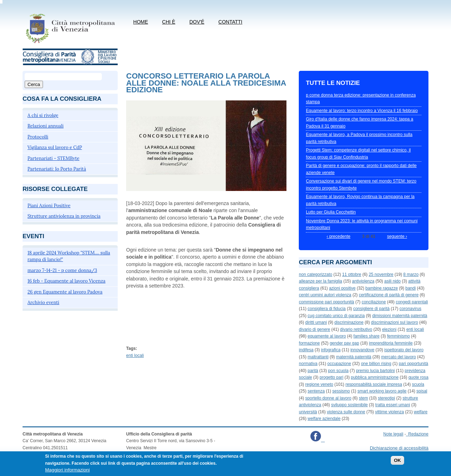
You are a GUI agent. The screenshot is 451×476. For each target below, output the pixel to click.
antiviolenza (363, 281)
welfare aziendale (324, 419)
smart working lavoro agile (382, 391)
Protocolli (38, 137)
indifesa (306, 350)
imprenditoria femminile (391, 343)
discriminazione (349, 322)
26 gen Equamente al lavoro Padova (65, 292)
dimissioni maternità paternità (400, 316)
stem (363, 398)
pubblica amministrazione (375, 377)
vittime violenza (389, 412)
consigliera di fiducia (327, 309)
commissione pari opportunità (326, 302)
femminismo (398, 336)
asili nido (392, 281)
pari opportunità (413, 364)
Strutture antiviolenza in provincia (64, 216)
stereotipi (386, 398)
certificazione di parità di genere (388, 295)
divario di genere (314, 329)
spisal (422, 391)
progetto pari (331, 377)
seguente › (397, 236)
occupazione (339, 364)
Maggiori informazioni (67, 472)
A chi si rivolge (43, 115)
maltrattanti (318, 357)
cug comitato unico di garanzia (336, 316)
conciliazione (374, 302)
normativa (308, 364)
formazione (309, 343)
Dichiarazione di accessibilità (399, 448)
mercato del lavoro (399, 357)
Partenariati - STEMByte (53, 158)
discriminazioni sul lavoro (394, 322)
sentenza (316, 391)
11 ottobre (352, 274)
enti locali (135, 356)
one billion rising (376, 364)
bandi (410, 288)
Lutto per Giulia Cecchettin (331, 212)
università (308, 412)
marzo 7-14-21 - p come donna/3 (62, 270)
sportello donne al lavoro (328, 398)
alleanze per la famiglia (320, 281)
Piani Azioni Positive (49, 206)
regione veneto (319, 384)
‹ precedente (338, 236)
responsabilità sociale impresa (374, 384)
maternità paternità (354, 357)
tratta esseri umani (393, 405)
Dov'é (197, 22)
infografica (331, 350)
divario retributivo (356, 329)
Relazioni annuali (45, 126)
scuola (418, 384)
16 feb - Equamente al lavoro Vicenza (66, 281)
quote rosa (418, 377)
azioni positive (342, 288)
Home (141, 22)
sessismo (341, 391)
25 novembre (381, 274)
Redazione (418, 434)
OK (397, 462)
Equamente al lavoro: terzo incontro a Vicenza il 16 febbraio (362, 111)
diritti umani (316, 322)
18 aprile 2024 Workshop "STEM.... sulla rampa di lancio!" (69, 256)
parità (313, 371)
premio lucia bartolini (375, 371)
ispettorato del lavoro (404, 350)
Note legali (393, 434)
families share (366, 336)
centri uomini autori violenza (325, 295)
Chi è (169, 22)
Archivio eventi (43, 302)
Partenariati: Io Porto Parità (57, 169)
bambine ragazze (382, 288)
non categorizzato (316, 274)
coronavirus (410, 309)
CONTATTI (230, 22)
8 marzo (411, 274)
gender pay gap (344, 343)
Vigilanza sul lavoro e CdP (55, 147)
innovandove (362, 350)
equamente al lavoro (327, 336)
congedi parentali (412, 302)
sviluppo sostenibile (350, 405)
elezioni (389, 329)
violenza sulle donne (346, 412)
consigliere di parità (371, 309)
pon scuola (338, 371)
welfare (421, 412)
